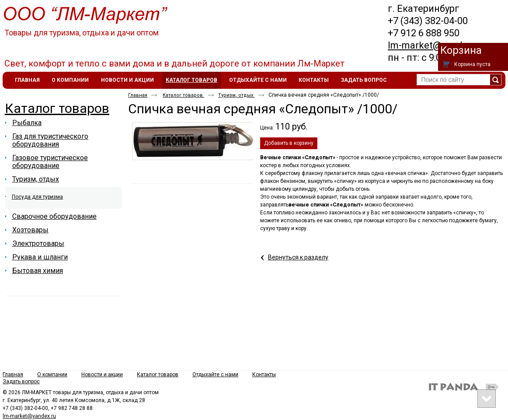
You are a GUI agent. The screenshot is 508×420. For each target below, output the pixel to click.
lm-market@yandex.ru (436, 45)
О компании (52, 374)
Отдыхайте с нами (215, 374)
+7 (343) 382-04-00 (428, 21)
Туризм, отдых (236, 95)
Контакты (264, 374)
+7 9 (397, 33)
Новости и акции (102, 374)
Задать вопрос (21, 381)
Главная (138, 95)
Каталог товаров (191, 80)
